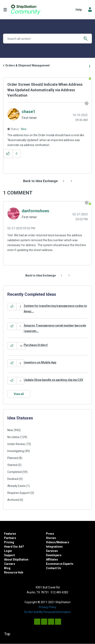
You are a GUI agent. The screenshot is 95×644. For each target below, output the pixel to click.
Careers (10, 564)
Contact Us (54, 568)
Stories (51, 538)
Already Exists (16, 486)
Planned (13, 458)
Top (7, 634)
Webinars (63, 542)
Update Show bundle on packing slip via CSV (53, 380)
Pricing (9, 542)
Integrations (54, 547)
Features (10, 534)
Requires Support (19, 493)
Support (9, 555)
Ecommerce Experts (60, 564)
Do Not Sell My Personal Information (47, 612)
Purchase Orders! (36, 345)
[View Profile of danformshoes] (35, 211)
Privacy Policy (48, 607)
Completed (15, 472)
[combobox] (47, 39)
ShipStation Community (26, 10)
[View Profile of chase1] (28, 112)
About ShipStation (16, 560)
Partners (10, 538)
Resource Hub (14, 572)
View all (19, 394)
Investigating (16, 451)
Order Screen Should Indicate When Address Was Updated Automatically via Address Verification (45, 90)
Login (8, 551)
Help (79, 10)
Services (52, 551)
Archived (13, 500)
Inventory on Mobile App (40, 362)
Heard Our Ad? (14, 547)
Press (50, 534)
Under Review (16, 444)
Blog (7, 568)
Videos (51, 542)
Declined (13, 479)
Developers (54, 555)
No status (13, 437)
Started (12, 465)
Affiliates (52, 560)
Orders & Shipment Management (27, 65)
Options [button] (89, 66)
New (24, 129)
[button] (8, 154)
